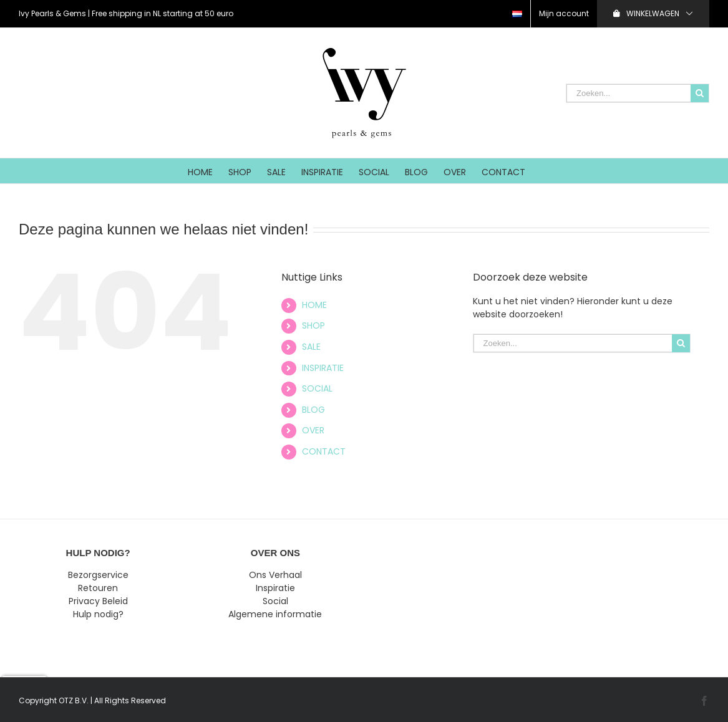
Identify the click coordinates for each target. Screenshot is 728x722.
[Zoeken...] (629, 93)
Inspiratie (275, 588)
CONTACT (324, 451)
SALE (311, 347)
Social (275, 601)
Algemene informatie (275, 614)
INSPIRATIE (323, 368)
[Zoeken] (700, 93)
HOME (314, 305)
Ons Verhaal (275, 575)
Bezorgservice (98, 575)
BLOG (313, 410)
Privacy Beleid (98, 601)
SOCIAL (317, 388)
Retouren (98, 588)
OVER (313, 430)
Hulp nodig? (98, 614)
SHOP (313, 325)
